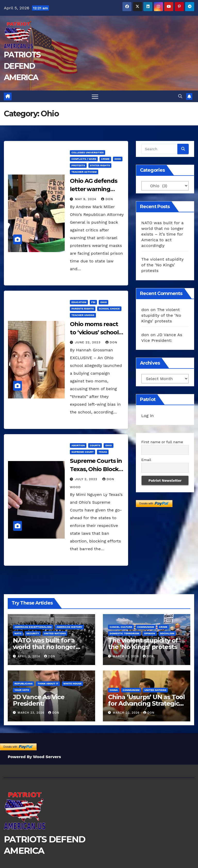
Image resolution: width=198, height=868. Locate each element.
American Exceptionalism (33, 627)
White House (73, 684)
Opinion (150, 634)
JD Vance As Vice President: (39, 700)
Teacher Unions (83, 315)
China (114, 690)
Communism (146, 627)
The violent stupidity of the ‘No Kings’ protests (162, 265)
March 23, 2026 (32, 713)
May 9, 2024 (86, 199)
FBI (93, 302)
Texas (103, 452)
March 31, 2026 (127, 656)
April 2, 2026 (30, 656)
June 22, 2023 (88, 342)
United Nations (55, 634)
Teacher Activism (84, 172)
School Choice (109, 309)
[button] (180, 96)
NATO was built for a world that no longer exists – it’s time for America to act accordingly (162, 234)
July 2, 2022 (87, 479)
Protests (78, 165)
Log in (147, 416)
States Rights (100, 165)
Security (33, 634)
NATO (18, 634)
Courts (95, 445)
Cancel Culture (121, 627)
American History (69, 627)
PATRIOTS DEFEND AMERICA (22, 66)
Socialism (167, 634)
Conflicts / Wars (84, 159)
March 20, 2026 (127, 713)
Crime (105, 159)
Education (79, 302)
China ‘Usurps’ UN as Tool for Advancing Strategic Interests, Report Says (146, 703)
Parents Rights (83, 309)
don (107, 199)
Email (146, 460)
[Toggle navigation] (95, 96)
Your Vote (22, 690)
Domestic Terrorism (124, 634)
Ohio (118, 159)
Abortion (78, 445)
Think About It (48, 684)
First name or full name (162, 442)
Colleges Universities (88, 152)
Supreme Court (82, 452)
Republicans (23, 684)
